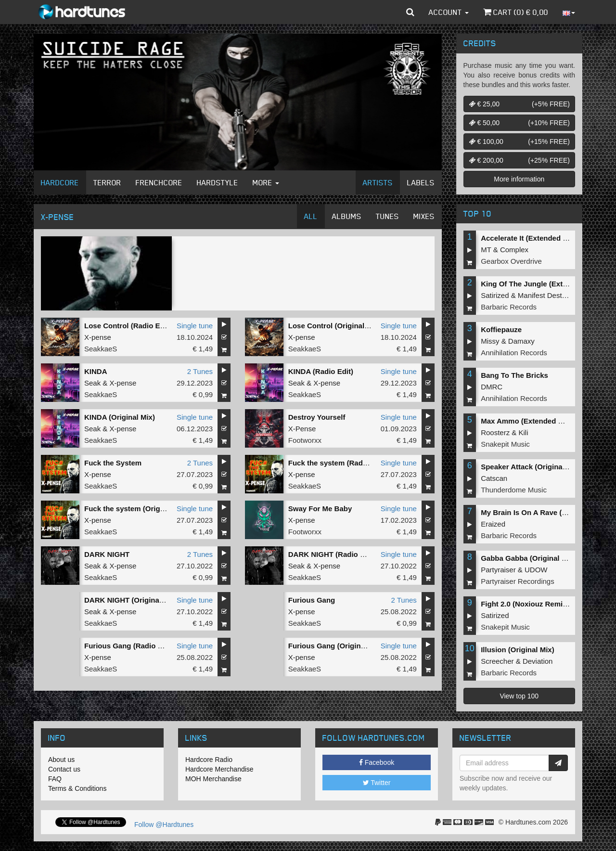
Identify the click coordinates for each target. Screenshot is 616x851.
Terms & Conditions (77, 788)
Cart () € (516, 12)
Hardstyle (218, 182)
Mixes (424, 216)
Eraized (493, 524)
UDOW (536, 570)
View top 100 (519, 696)
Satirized (495, 295)
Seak (92, 383)
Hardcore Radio (209, 760)
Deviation (538, 661)
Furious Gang (312, 600)
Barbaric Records (509, 307)
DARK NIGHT (107, 554)
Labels (421, 182)
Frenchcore (159, 182)
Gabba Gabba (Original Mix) (528, 558)
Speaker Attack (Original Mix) (531, 467)
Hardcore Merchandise (219, 769)
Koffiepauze (501, 329)
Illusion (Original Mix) (518, 650)
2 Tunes (200, 371)
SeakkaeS (101, 349)
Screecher (497, 661)
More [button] (266, 182)
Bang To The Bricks (514, 375)
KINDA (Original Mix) (120, 417)
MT (486, 250)
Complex (514, 250)
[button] (410, 12)
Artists (378, 182)
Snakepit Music (505, 444)
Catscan (494, 478)
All (311, 216)
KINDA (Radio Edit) (321, 371)
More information (519, 179)
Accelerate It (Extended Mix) (529, 238)
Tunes (387, 216)
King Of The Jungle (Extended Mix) (540, 284)
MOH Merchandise (213, 779)
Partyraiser (498, 570)
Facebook (377, 762)
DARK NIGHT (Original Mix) (131, 600)
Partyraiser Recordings (518, 581)
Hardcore (60, 182)
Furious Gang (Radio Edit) (129, 646)
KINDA (96, 371)
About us (61, 760)
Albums (347, 216)
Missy (490, 341)
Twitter (377, 783)
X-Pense (302, 429)
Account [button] (449, 12)
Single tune (195, 326)
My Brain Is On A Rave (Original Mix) (543, 512)
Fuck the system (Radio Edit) (338, 463)
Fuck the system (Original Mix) (137, 509)
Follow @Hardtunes (164, 825)
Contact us (64, 769)
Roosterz (495, 432)
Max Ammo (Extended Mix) (526, 421)
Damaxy (521, 341)
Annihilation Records (514, 353)
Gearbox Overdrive (511, 261)
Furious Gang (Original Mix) (336, 646)
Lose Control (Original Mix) (335, 326)
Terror (107, 182)
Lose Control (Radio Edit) (128, 326)
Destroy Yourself (317, 417)
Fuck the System (113, 463)
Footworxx (305, 440)
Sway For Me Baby (320, 509)
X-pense (98, 337)
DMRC (492, 387)
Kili (524, 432)
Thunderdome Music (514, 490)
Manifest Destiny (545, 295)
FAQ (55, 779)
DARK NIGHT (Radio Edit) (332, 554)
